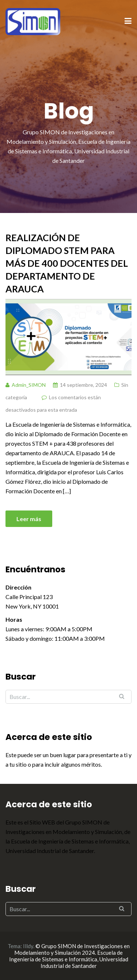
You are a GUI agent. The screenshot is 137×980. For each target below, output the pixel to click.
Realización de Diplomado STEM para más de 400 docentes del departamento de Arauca (67, 263)
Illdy (28, 946)
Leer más (29, 519)
